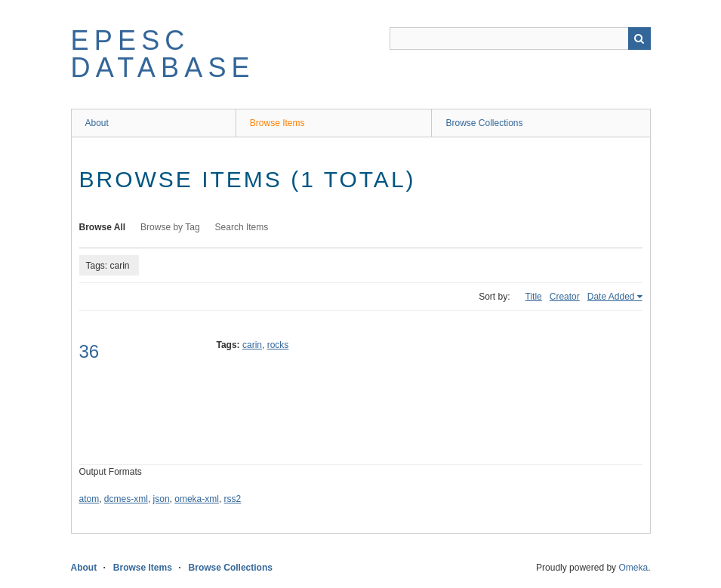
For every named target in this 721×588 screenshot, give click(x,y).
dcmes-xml (126, 499)
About (97, 123)
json (162, 499)
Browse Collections (484, 123)
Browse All (103, 227)
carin (252, 345)
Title (534, 297)
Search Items (242, 227)
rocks (278, 345)
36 (89, 351)
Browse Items (277, 123)
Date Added (611, 297)
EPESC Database (163, 54)
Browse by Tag (170, 227)
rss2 (233, 499)
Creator (565, 297)
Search (639, 38)
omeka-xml (197, 499)
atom (89, 499)
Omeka (633, 568)
